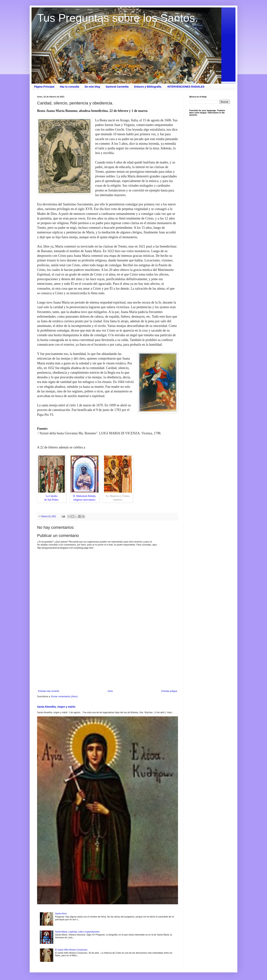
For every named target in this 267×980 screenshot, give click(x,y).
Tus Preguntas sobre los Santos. (118, 18)
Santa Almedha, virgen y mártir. (56, 707)
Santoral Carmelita (117, 87)
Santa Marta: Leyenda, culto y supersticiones (77, 932)
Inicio (110, 691)
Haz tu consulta (69, 87)
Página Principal (44, 87)
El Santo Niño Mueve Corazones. (71, 950)
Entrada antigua (169, 691)
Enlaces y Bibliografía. (148, 87)
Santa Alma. (61, 914)
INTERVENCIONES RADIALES (186, 87)
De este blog (92, 87)
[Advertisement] (108, 659)
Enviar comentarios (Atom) (64, 697)
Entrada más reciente (49, 691)
